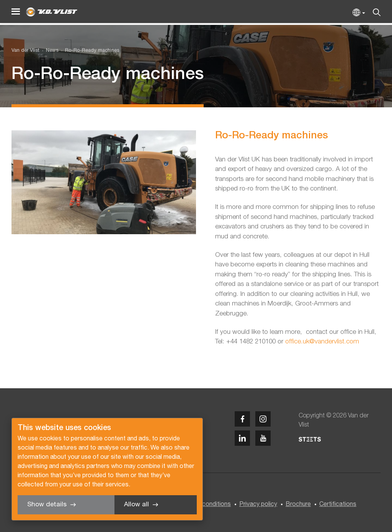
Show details (47, 505)
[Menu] (16, 12)
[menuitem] (49, 51)
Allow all (136, 505)
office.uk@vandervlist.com (322, 342)
